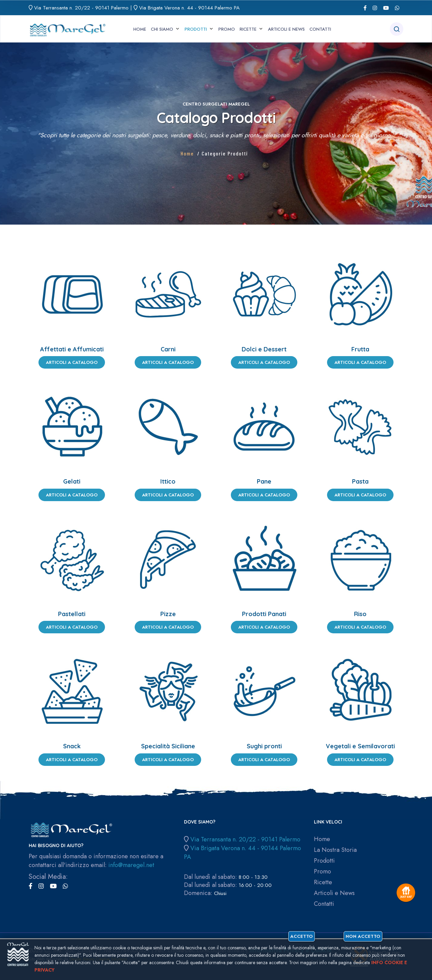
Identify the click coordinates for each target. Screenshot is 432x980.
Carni (168, 349)
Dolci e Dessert (264, 349)
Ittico (168, 481)
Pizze (168, 614)
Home (140, 29)
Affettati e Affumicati (72, 349)
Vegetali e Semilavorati (360, 746)
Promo (227, 29)
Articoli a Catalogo (72, 362)
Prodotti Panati (264, 614)
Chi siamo (162, 29)
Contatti (320, 29)
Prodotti (196, 29)
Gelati (72, 481)
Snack (72, 746)
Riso (360, 614)
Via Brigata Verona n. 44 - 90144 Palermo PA (189, 8)
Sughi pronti (264, 746)
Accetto (332, 937)
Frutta (360, 349)
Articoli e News (286, 29)
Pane (264, 481)
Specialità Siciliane (168, 746)
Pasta (360, 481)
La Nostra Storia (335, 850)
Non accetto (391, 937)
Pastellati (72, 614)
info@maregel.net (131, 865)
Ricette (248, 29)
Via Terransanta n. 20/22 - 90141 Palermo (81, 8)
